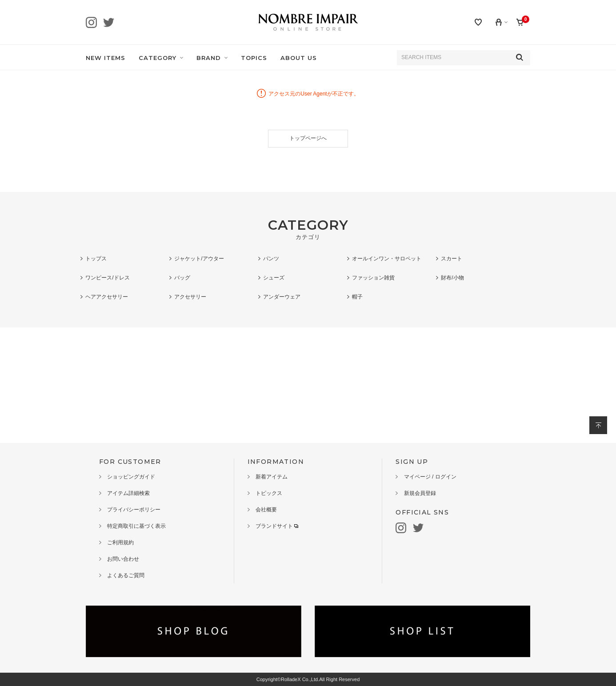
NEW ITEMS (106, 58)
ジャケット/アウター (199, 259)
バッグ (182, 278)
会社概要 (266, 510)
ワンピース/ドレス (107, 278)
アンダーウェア (282, 297)
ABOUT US (299, 58)
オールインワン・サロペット (387, 259)
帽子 (357, 297)
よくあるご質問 (126, 575)
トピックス (269, 493)
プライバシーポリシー (134, 510)
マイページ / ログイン (430, 477)
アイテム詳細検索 (128, 493)
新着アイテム (272, 477)
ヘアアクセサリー (107, 297)
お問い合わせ (123, 559)
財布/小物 (452, 278)
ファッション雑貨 (373, 278)
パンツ (271, 259)
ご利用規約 (120, 542)
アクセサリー (190, 297)
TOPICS (254, 58)
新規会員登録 (420, 493)
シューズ (274, 278)
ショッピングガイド (131, 477)
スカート (452, 259)
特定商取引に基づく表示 (136, 526)
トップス (96, 259)
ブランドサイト (277, 526)
